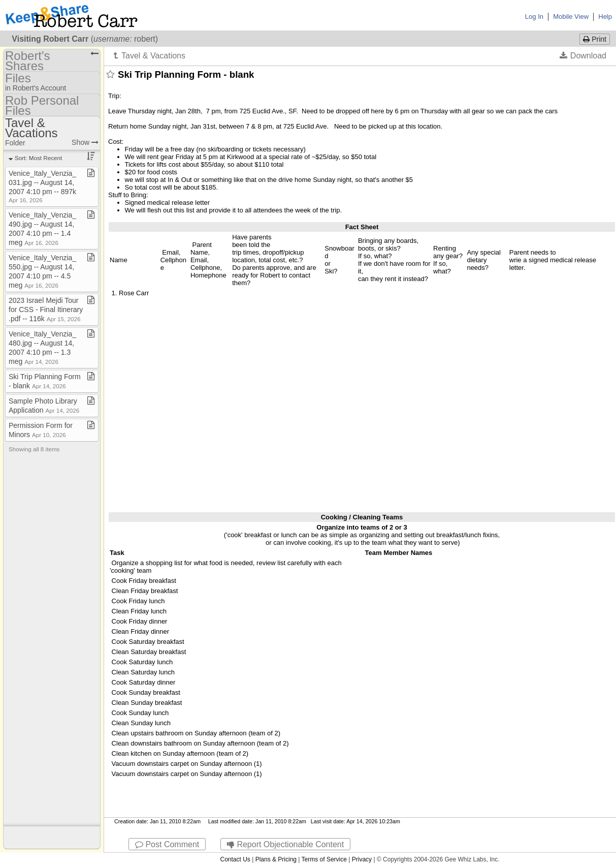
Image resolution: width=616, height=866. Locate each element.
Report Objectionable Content (285, 844)
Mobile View (571, 17)
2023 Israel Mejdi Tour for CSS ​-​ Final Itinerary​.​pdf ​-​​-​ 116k (46, 310)
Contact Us (235, 859)
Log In (534, 17)
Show (85, 142)
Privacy (362, 859)
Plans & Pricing (276, 859)
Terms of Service (324, 859)
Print (595, 39)
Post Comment (167, 844)
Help (605, 17)
